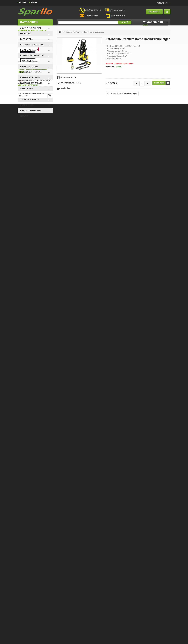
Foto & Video (26, 39)
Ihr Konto (155, 12)
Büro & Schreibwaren (31, 111)
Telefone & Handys (30, 100)
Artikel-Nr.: (110, 67)
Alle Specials (23, 174)
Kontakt (23, 2)
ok (50, 249)
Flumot (24, 116)
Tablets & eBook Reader (32, 94)
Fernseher (25, 34)
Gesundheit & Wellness (32, 45)
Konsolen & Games (29, 67)
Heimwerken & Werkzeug (32, 56)
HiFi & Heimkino (27, 61)
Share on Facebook (66, 78)
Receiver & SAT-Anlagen (32, 83)
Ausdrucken (64, 88)
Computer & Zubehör (31, 28)
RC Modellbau (27, 105)
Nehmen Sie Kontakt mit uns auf (39, 228)
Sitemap (34, 2)
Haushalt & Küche (29, 50)
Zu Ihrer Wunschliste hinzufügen (122, 94)
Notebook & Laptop (30, 78)
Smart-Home (26, 89)
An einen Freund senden (69, 83)
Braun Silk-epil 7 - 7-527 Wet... (33, 162)
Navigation (26, 72)
